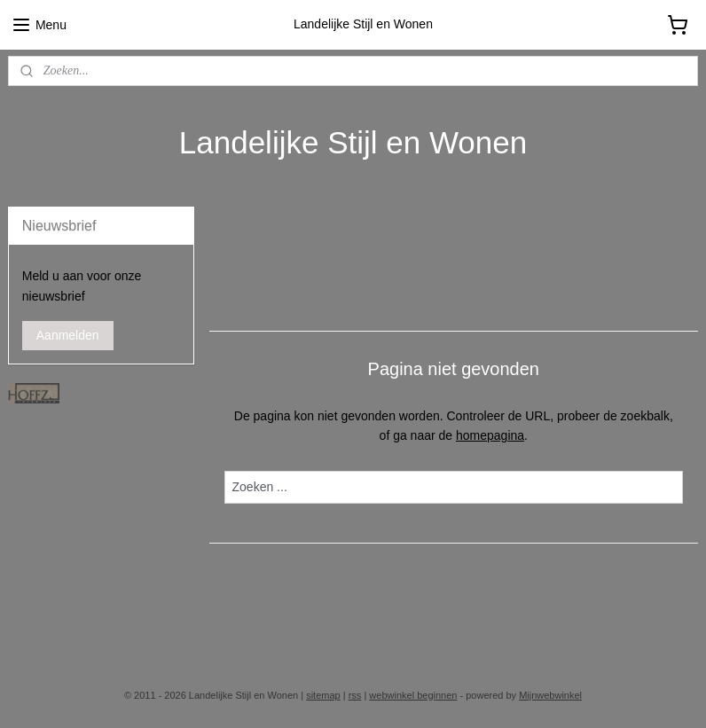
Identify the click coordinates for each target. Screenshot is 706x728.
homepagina (490, 435)
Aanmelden (68, 335)
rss (355, 695)
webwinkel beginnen (413, 695)
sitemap (323, 695)
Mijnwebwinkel (550, 695)
